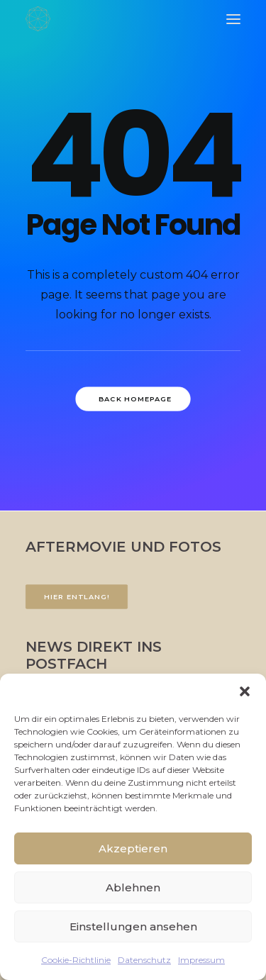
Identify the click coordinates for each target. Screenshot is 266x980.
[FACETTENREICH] (38, 19)
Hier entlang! (77, 596)
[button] (245, 691)
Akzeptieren (133, 848)
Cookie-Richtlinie (76, 960)
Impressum (201, 960)
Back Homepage (135, 399)
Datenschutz (144, 960)
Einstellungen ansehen (133, 926)
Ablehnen (133, 887)
